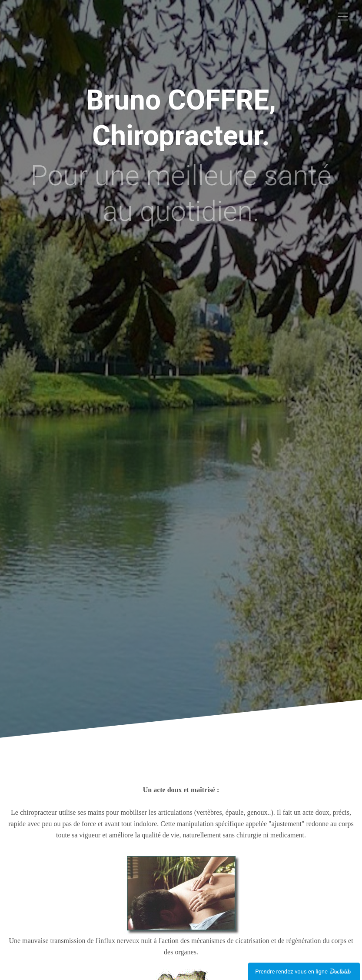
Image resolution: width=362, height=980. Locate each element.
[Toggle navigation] (343, 17)
